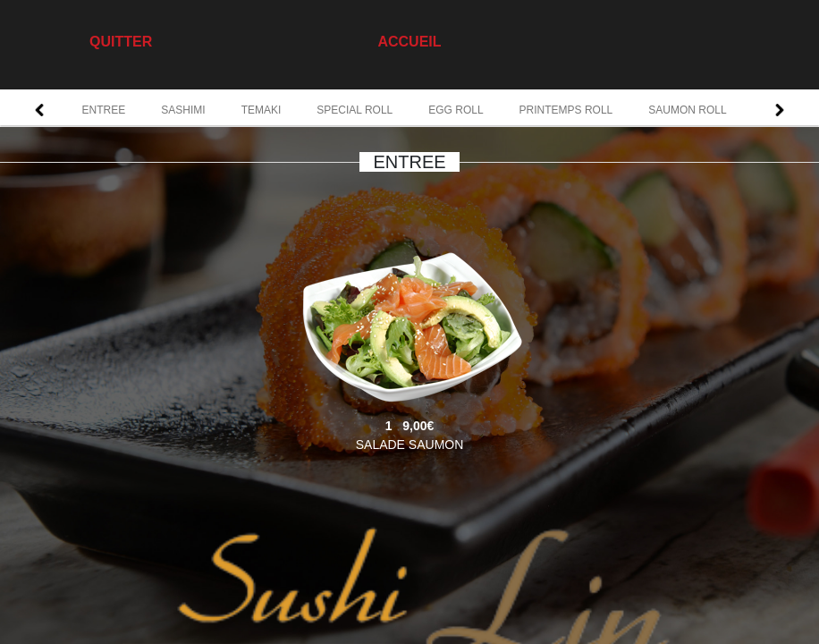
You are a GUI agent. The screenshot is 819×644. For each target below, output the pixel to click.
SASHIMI (183, 110)
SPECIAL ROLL (355, 110)
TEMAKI (262, 110)
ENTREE (104, 110)
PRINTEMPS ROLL (566, 110)
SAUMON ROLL (687, 110)
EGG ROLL (456, 110)
